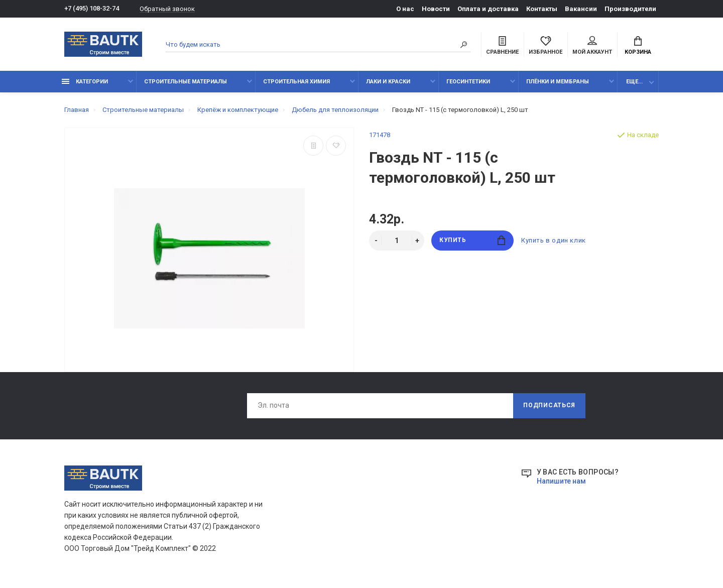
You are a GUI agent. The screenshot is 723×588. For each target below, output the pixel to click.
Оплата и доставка (488, 9)
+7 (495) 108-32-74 (92, 9)
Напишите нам (561, 481)
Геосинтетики (468, 82)
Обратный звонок (167, 9)
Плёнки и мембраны (558, 82)
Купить (472, 240)
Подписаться (549, 406)
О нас (405, 9)
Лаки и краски (388, 82)
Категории (85, 82)
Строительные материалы (186, 82)
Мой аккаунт (592, 46)
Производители (630, 9)
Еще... (634, 82)
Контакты (542, 9)
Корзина (638, 46)
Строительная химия (296, 82)
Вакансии (581, 9)
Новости (436, 9)
